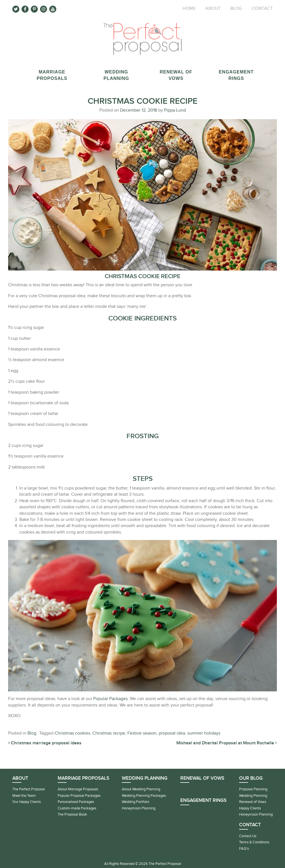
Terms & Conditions (254, 842)
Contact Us (248, 836)
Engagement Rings (203, 800)
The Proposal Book (72, 814)
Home (189, 9)
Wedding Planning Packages (144, 796)
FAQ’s (244, 849)
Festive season (142, 733)
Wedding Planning (253, 796)
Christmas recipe (109, 733)
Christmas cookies (72, 733)
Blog (236, 9)
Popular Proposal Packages (79, 796)
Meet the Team (24, 796)
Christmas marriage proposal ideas (45, 743)
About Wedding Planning (141, 789)
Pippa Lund (174, 110)
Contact (262, 9)
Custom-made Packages (77, 808)
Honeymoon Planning (139, 808)
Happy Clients (250, 808)
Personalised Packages (76, 802)
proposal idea (172, 733)
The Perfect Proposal (29, 789)
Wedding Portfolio (136, 802)
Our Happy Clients (27, 802)
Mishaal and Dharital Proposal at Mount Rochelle (227, 743)
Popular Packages (110, 699)
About (213, 9)
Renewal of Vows (202, 778)
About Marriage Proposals (78, 789)
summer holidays (204, 733)
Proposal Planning (253, 789)
